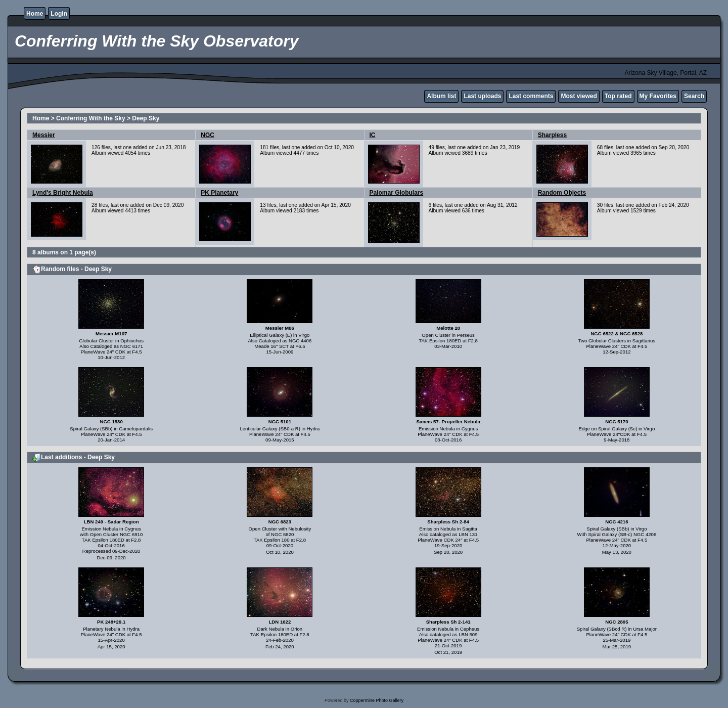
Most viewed (579, 96)
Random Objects (562, 193)
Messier (44, 135)
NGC (208, 135)
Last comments (531, 96)
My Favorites (658, 96)
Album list (441, 96)
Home (35, 14)
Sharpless (552, 135)
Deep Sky (146, 118)
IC (373, 135)
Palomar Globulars (397, 193)
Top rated (618, 96)
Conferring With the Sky (91, 118)
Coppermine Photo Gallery (377, 700)
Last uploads (482, 96)
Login (59, 14)
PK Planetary (219, 193)
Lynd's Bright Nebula (63, 193)
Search (694, 96)
